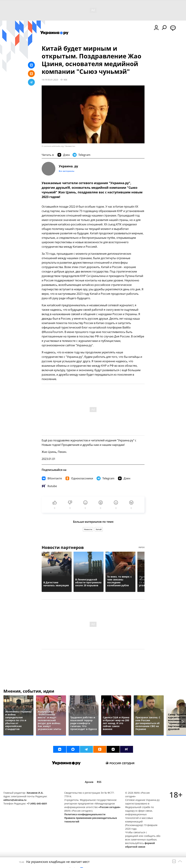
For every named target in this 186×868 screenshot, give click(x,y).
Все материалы (67, 171)
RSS (99, 782)
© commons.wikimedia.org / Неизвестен (58, 146)
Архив (89, 782)
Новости (88, 529)
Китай (99, 529)
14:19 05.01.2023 (50, 80)
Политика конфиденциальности (85, 814)
